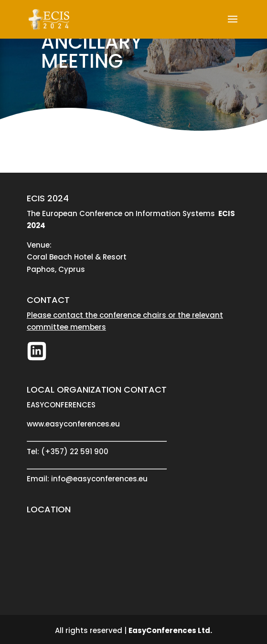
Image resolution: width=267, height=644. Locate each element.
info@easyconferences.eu (99, 479)
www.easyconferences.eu (73, 424)
